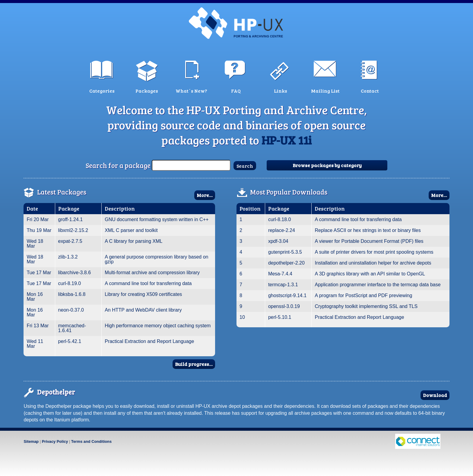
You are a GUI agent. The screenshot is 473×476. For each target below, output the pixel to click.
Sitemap (31, 441)
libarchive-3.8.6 (75, 273)
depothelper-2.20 (286, 263)
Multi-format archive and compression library (152, 273)
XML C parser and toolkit (131, 230)
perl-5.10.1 (280, 317)
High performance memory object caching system (158, 326)
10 (242, 317)
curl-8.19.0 (70, 283)
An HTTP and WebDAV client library (143, 310)
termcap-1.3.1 (283, 285)
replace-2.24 (282, 230)
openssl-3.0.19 (284, 306)
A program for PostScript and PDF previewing (363, 295)
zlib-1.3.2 (68, 257)
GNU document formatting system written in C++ (157, 219)
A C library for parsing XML (133, 241)
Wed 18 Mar (35, 244)
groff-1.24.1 (71, 219)
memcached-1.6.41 (72, 328)
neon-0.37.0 (71, 310)
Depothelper (56, 392)
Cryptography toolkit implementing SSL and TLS (366, 306)
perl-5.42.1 (70, 341)
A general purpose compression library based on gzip (156, 259)
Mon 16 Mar (35, 297)
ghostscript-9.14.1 (287, 295)
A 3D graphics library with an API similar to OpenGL (370, 274)
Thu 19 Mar (39, 230)
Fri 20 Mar (38, 219)
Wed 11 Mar (35, 344)
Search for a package (118, 165)
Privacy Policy (55, 441)
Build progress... (194, 364)
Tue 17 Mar (39, 273)
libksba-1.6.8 (72, 294)
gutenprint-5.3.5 (285, 252)
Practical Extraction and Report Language (149, 341)
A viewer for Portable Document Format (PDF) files (369, 241)
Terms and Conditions (91, 441)
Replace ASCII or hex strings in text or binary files (368, 230)
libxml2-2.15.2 (73, 230)
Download (435, 395)
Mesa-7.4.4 (280, 274)
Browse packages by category (327, 165)
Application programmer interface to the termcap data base (378, 285)
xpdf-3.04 (278, 241)
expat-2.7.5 (70, 241)
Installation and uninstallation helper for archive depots (373, 263)
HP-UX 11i (287, 140)
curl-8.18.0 (280, 219)
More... (205, 195)
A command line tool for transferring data (148, 283)
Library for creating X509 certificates (143, 294)
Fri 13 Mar (38, 326)
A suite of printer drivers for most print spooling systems (374, 252)
